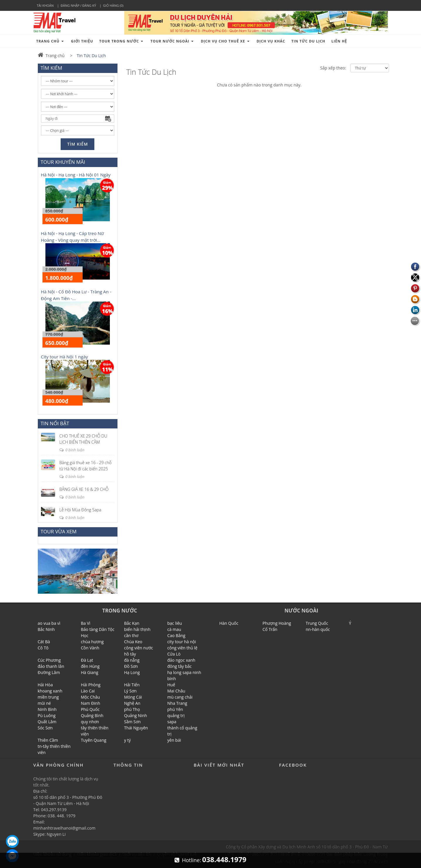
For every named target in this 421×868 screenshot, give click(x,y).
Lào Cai (88, 691)
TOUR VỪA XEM (59, 531)
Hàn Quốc (229, 623)
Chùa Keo (133, 642)
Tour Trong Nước (122, 41)
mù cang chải (180, 697)
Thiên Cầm (48, 740)
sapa (172, 722)
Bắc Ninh (46, 629)
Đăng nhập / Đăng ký (78, 5)
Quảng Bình (92, 715)
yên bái (174, 740)
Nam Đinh (91, 703)
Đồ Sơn (131, 666)
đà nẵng (132, 660)
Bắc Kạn (132, 623)
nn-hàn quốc (318, 629)
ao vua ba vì (49, 623)
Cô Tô (43, 648)
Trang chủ (51, 41)
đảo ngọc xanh (181, 660)
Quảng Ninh (136, 715)
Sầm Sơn (133, 722)
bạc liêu (175, 623)
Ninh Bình (47, 709)
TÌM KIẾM (52, 68)
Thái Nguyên (136, 728)
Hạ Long (132, 672)
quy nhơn (90, 722)
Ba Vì (86, 623)
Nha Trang (177, 703)
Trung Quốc (317, 623)
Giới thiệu (82, 41)
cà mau (174, 629)
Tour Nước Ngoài (172, 41)
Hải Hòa (45, 685)
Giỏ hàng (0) (113, 5)
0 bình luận (72, 450)
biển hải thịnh (137, 629)
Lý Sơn (131, 691)
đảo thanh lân (51, 666)
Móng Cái (133, 697)
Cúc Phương (49, 660)
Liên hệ (339, 41)
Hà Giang (90, 672)
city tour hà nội (182, 642)
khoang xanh (50, 691)
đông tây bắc (179, 666)
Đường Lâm (49, 672)
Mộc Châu (90, 697)
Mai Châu (176, 691)
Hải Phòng (91, 685)
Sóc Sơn (45, 728)
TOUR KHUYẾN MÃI (63, 162)
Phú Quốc (90, 709)
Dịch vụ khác (271, 41)
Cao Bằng (176, 635)
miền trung (48, 697)
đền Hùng (90, 666)
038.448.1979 (224, 859)
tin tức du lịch (308, 41)
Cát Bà (44, 642)
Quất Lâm (47, 722)
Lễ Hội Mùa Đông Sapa (80, 510)
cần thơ (131, 635)
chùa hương (92, 642)
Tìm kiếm (77, 144)
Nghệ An (132, 703)
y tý (128, 740)
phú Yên (175, 709)
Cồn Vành (90, 648)
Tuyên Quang (94, 740)
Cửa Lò (174, 654)
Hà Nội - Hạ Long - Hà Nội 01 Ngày (76, 175)
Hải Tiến (132, 685)
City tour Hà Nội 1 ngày (65, 357)
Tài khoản (45, 5)
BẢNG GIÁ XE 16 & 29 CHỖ (84, 489)
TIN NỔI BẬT (55, 423)
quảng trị (176, 715)
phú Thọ (132, 709)
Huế (171, 685)
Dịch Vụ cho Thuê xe (225, 41)
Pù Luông (47, 715)
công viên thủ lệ (182, 648)
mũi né (44, 703)
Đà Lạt (87, 660)
